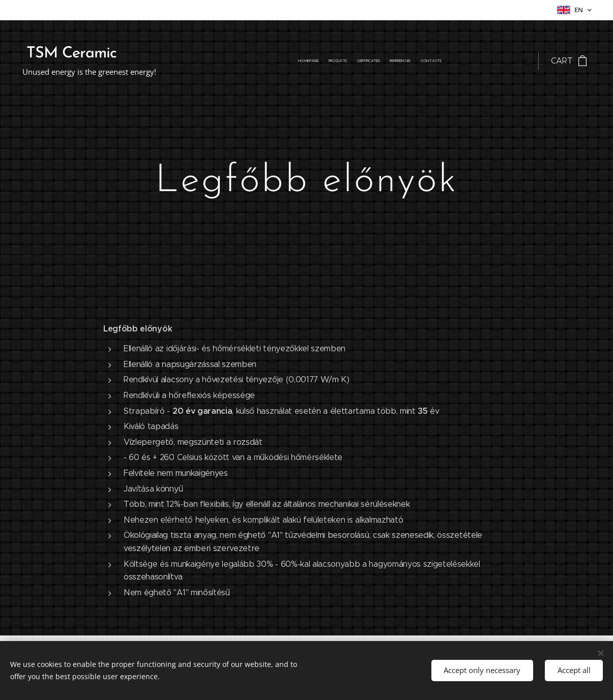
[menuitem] (400, 61)
